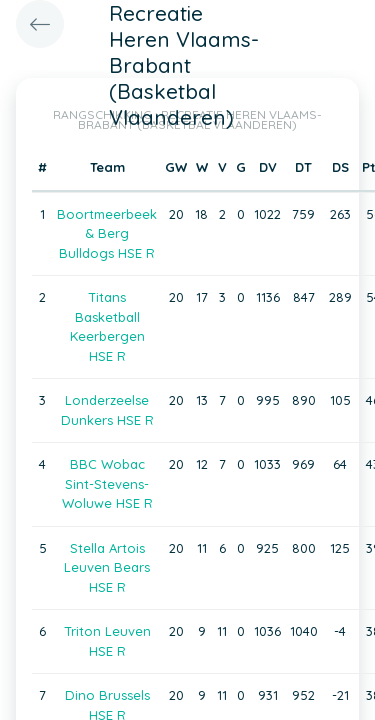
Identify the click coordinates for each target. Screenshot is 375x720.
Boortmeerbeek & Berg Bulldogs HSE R (107, 233)
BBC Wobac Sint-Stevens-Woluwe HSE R (107, 483)
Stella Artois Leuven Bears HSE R (107, 567)
